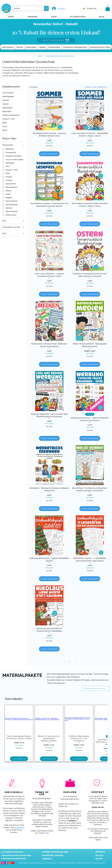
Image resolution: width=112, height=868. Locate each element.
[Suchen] (27, 8)
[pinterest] (9, 863)
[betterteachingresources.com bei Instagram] (3, 863)
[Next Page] (76, 661)
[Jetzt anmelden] (56, 40)
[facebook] (6, 863)
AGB (47, 833)
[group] (56, 733)
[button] (108, 8)
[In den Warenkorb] (19, 759)
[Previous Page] (64, 661)
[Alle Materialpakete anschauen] (96, 688)
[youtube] (13, 863)
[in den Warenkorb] (49, 154)
